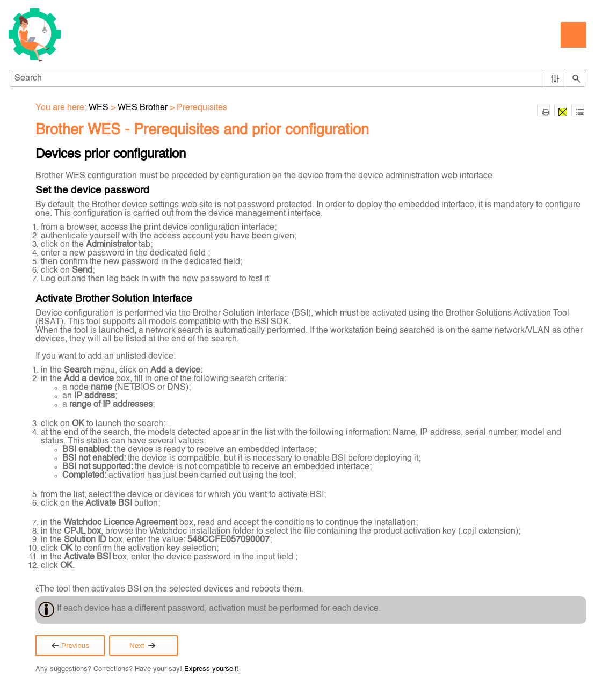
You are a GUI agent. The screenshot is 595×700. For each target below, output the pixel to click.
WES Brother (143, 108)
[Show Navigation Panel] (574, 35)
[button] (555, 78)
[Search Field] (297, 78)
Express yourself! (212, 669)
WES (99, 108)
